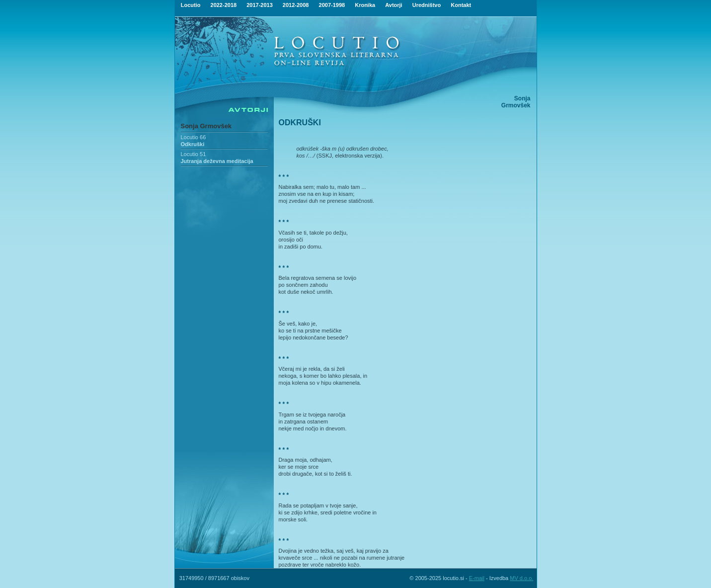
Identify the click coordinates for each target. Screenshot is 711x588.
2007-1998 (332, 5)
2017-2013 (260, 5)
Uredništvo (427, 5)
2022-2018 (224, 5)
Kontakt (461, 5)
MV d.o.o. (521, 578)
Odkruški (193, 144)
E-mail (477, 578)
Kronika (365, 5)
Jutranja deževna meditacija (217, 161)
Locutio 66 (194, 137)
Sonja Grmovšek (206, 126)
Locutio (191, 5)
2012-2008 (296, 5)
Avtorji (394, 5)
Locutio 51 (194, 154)
